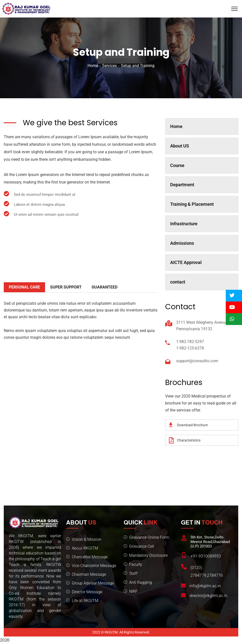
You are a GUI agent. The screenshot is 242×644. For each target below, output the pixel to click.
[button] (234, 296)
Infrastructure (184, 224)
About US (180, 146)
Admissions (182, 243)
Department (182, 185)
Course (177, 165)
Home (93, 66)
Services (109, 66)
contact (178, 282)
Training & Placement (192, 204)
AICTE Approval (186, 262)
